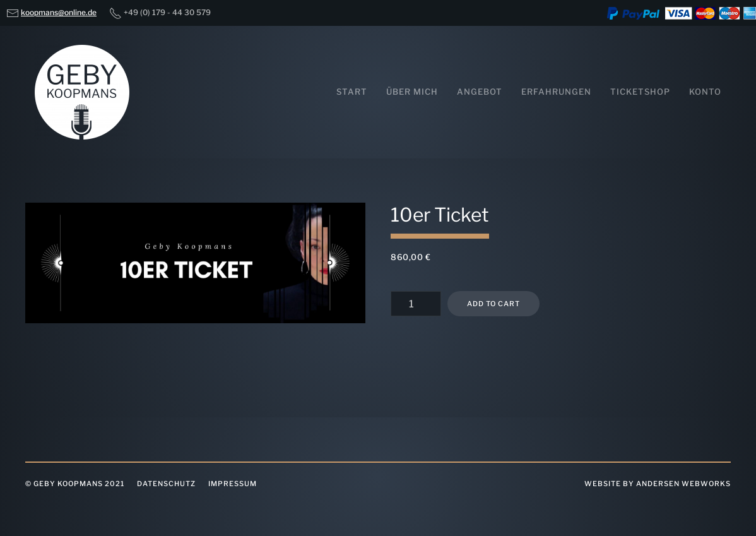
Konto (705, 92)
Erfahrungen (556, 92)
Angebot (480, 92)
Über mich (412, 92)
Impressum (233, 484)
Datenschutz (166, 484)
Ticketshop (640, 92)
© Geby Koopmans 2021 (75, 484)
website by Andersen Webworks (658, 484)
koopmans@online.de (59, 12)
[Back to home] (82, 92)
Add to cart (493, 304)
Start (352, 92)
